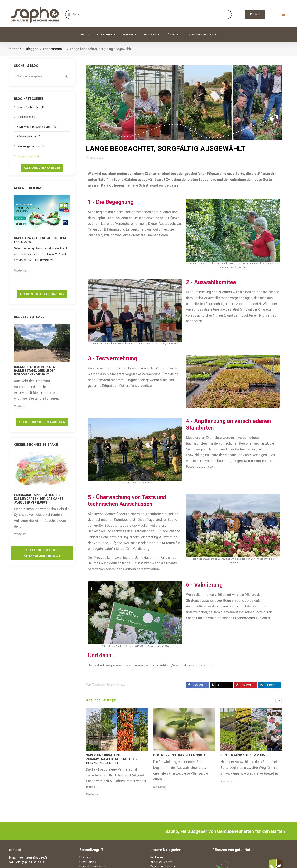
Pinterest (242, 685)
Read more (20, 271)
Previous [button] (273, 701)
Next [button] (279, 701)
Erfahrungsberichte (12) (31, 146)
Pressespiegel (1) (27, 117)
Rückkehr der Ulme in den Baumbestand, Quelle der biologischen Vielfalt (35, 371)
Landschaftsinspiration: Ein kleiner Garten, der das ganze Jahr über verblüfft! (39, 499)
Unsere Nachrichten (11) (31, 107)
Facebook (195, 685)
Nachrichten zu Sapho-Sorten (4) (36, 127)
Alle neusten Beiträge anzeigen (42, 294)
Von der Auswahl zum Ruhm (243, 755)
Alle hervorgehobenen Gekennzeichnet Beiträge (42, 553)
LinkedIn (266, 685)
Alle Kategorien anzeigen (42, 168)
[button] (255, 15)
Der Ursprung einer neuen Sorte (179, 755)
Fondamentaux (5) (28, 156)
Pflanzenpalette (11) (29, 136)
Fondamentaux (116, 685)
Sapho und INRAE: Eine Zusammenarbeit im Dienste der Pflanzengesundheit (112, 759)
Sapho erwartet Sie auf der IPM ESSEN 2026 (40, 240)
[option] (42, 234)
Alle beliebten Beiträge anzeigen (42, 422)
